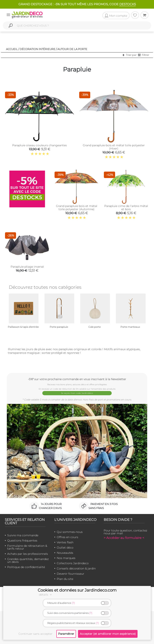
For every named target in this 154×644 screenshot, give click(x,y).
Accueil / (13, 49)
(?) (73, 603)
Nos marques (66, 558)
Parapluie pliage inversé (27, 267)
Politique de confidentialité (26, 567)
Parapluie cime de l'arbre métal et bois (126, 208)
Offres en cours (67, 537)
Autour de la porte (72, 49)
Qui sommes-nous (70, 532)
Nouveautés (65, 553)
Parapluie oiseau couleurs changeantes (40, 145)
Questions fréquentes (22, 541)
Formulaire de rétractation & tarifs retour (27, 547)
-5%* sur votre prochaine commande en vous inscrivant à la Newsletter (77, 379)
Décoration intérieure (37, 49)
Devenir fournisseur (70, 574)
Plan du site (65, 579)
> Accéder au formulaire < (124, 538)
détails (46, 595)
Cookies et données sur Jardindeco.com (77, 590)
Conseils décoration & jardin (76, 568)
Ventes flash (65, 542)
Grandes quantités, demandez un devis (28, 560)
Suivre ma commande (23, 535)
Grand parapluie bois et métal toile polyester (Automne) (77, 208)
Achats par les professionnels (28, 554)
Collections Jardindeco (73, 563)
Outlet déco (65, 548)
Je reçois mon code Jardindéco (77, 393)
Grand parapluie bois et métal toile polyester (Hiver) (114, 147)
